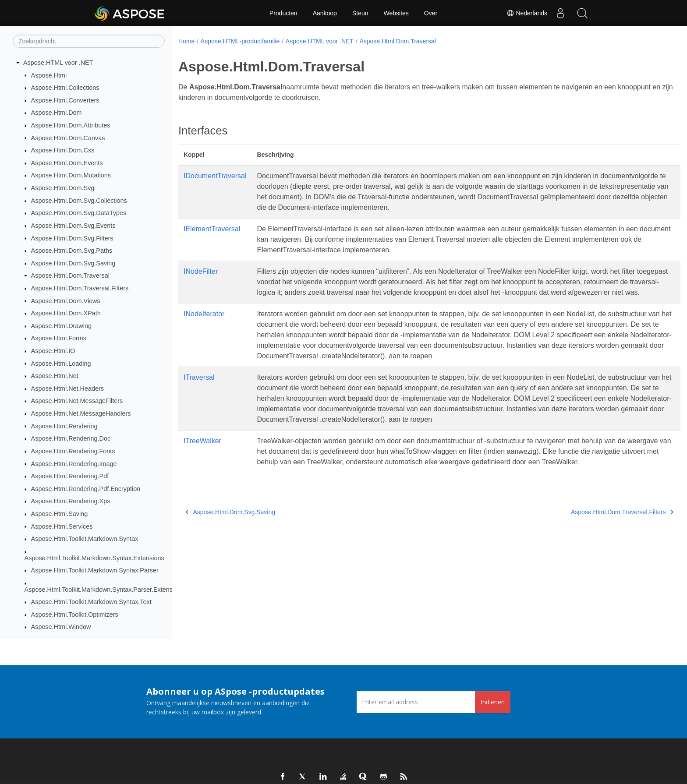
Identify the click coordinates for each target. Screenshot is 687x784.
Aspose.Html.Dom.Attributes (71, 125)
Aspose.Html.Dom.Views (66, 301)
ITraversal (199, 388)
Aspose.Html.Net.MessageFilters (77, 401)
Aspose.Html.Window (61, 627)
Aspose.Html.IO (53, 351)
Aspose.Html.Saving (60, 514)
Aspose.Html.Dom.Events (67, 163)
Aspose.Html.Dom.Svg (63, 188)
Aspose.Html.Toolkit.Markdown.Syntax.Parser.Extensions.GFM (112, 590)
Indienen (493, 702)
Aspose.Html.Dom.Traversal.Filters (80, 288)
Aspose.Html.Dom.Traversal (70, 275)
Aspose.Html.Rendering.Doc (71, 438)
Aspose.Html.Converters (65, 100)
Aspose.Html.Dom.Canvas (68, 138)
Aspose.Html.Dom (57, 113)
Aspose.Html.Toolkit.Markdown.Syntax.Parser (95, 570)
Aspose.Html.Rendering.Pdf (70, 476)
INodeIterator (204, 324)
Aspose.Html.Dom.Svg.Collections (79, 201)
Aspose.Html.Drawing (61, 326)
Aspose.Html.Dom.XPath (66, 313)
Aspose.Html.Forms (59, 338)
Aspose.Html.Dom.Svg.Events (73, 226)
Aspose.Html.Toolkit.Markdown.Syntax (85, 539)
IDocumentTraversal (215, 176)
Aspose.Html (49, 75)
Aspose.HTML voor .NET (58, 63)
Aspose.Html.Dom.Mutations (71, 175)
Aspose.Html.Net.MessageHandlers (81, 413)
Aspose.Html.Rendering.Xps (71, 501)
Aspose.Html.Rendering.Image (74, 464)
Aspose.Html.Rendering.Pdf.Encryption (86, 489)
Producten (283, 13)
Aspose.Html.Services (62, 526)
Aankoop (325, 13)
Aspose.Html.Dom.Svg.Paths (72, 251)
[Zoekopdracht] (89, 41)
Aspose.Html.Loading (61, 364)
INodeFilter (201, 271)
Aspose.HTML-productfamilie (240, 41)
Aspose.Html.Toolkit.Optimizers (75, 614)
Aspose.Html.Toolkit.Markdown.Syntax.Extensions (94, 558)
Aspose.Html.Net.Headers (67, 388)
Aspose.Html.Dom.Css (63, 150)
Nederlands (527, 13)
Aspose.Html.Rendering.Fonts (73, 451)
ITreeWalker (202, 451)
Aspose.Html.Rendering (64, 426)
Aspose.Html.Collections (65, 88)
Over (431, 13)
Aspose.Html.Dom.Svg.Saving (73, 263)
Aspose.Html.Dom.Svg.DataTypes (79, 213)
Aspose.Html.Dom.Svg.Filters (72, 238)
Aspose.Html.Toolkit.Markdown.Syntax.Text (91, 602)
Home (186, 41)
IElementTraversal (212, 229)
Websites (396, 13)
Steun (360, 13)
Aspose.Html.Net (55, 376)
